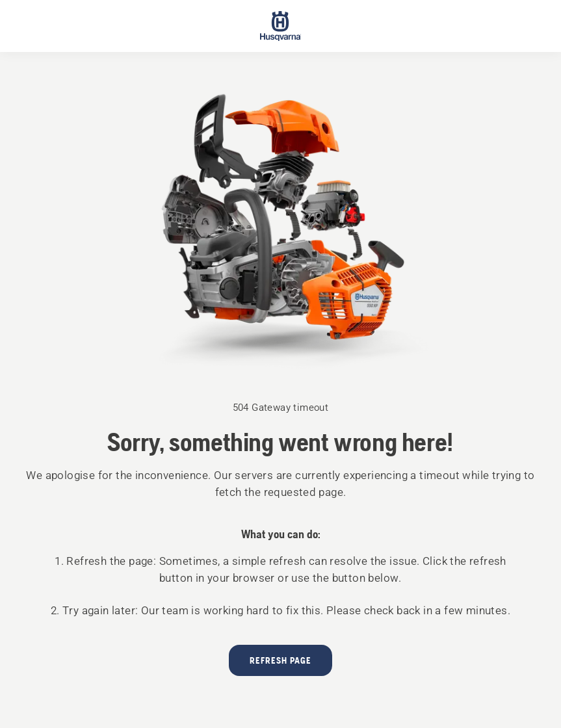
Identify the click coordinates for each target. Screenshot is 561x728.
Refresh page (280, 660)
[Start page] (281, 26)
